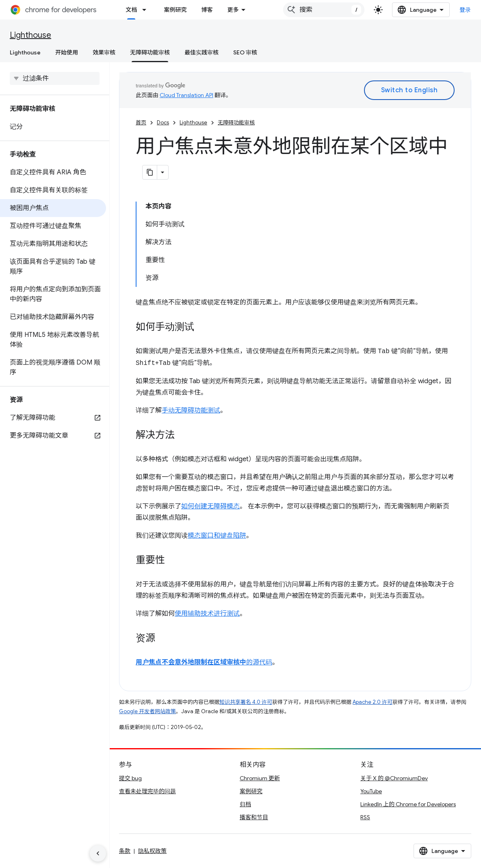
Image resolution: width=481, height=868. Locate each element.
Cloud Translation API (186, 95)
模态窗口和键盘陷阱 (217, 536)
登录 (465, 10)
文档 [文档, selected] (131, 10)
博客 (207, 10)
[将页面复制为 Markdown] (150, 172)
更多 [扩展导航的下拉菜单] (233, 10)
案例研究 (175, 10)
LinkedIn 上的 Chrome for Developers (408, 804)
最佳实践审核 (201, 52)
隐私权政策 (152, 851)
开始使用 (67, 52)
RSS (365, 817)
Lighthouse (30, 35)
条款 (125, 851)
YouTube (371, 791)
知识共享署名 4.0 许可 (246, 702)
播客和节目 (254, 817)
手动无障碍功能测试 (191, 410)
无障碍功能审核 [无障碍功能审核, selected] (150, 52)
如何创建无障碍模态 (210, 506)
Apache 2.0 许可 (373, 702)
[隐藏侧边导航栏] (98, 853)
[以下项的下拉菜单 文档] (147, 10)
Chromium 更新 (260, 778)
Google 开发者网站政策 (147, 711)
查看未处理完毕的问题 (147, 791)
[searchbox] (55, 78)
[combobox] (324, 10)
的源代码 (204, 662)
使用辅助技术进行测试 (207, 614)
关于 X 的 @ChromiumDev (394, 778)
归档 (245, 804)
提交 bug (130, 778)
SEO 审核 (245, 52)
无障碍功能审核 (236, 123)
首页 (141, 123)
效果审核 (104, 52)
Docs (163, 123)
